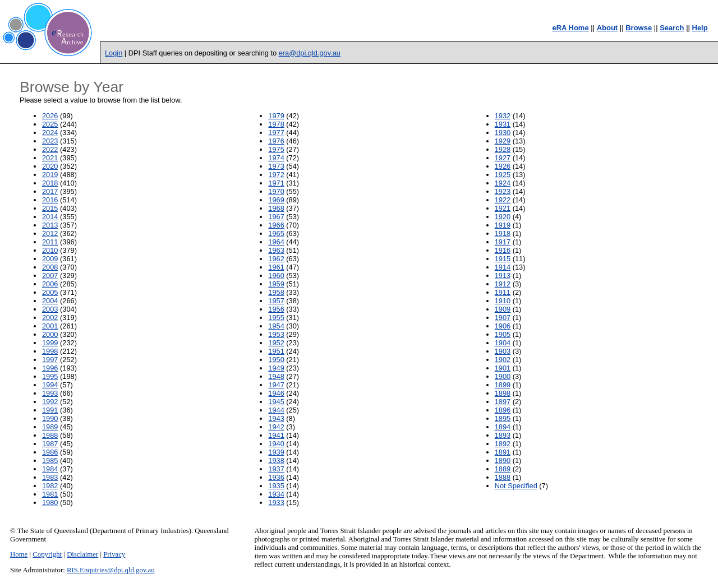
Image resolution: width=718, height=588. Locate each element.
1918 (503, 233)
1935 (276, 486)
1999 (50, 343)
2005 (50, 292)
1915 (503, 259)
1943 (276, 418)
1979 (276, 116)
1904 (503, 343)
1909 (503, 309)
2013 (50, 225)
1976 (276, 141)
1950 (276, 360)
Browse (639, 28)
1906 (503, 326)
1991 (50, 410)
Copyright (47, 554)
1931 (503, 124)
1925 (503, 175)
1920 (503, 217)
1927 (503, 158)
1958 (276, 292)
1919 (503, 225)
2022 (50, 149)
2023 (50, 141)
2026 (50, 116)
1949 (276, 368)
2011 (50, 242)
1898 (503, 393)
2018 (50, 183)
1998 (50, 351)
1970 (276, 191)
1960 (276, 276)
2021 (50, 158)
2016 (50, 200)
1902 (503, 360)
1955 (276, 318)
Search (672, 28)
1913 (503, 276)
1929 (503, 141)
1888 (503, 477)
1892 (503, 444)
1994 (50, 385)
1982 (50, 486)
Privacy (114, 554)
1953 (276, 334)
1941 (276, 435)
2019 (50, 175)
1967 (276, 217)
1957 (276, 301)
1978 (276, 124)
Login (114, 53)
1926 (503, 166)
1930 (503, 133)
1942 (276, 427)
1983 (50, 477)
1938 (276, 460)
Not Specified (516, 486)
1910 (503, 301)
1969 (276, 200)
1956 (276, 309)
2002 (50, 318)
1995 (50, 376)
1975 (276, 149)
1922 (503, 200)
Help (700, 28)
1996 (50, 368)
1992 (50, 402)
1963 (276, 250)
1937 (276, 469)
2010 (50, 250)
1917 (503, 242)
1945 (276, 402)
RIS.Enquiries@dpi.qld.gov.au (111, 570)
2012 (50, 233)
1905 (503, 334)
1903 (503, 351)
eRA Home (570, 28)
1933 (276, 503)
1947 (276, 385)
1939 (276, 452)
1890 (503, 460)
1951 (276, 351)
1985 (50, 460)
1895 (503, 418)
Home (19, 554)
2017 (50, 191)
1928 (503, 149)
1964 (276, 242)
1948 (276, 376)
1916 (503, 250)
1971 (276, 183)
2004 (50, 301)
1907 (503, 318)
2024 (50, 133)
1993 (50, 393)
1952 (276, 343)
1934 (276, 494)
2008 (50, 267)
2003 (50, 309)
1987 (50, 444)
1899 (503, 385)
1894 (503, 427)
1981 (50, 494)
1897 (503, 402)
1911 (503, 292)
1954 (276, 326)
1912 (503, 284)
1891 (503, 452)
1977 (276, 133)
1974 (276, 158)
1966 (276, 225)
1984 (50, 469)
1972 (276, 175)
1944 (276, 410)
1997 (50, 360)
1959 (276, 284)
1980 (50, 503)
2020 (50, 166)
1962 (276, 259)
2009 (50, 259)
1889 (503, 469)
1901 (503, 368)
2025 (50, 124)
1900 (503, 376)
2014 (50, 217)
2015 (50, 208)
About (607, 28)
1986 (50, 452)
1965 (276, 233)
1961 (276, 267)
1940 (276, 444)
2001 (50, 326)
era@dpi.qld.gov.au (310, 53)
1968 (276, 208)
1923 (503, 191)
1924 (503, 183)
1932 (503, 116)
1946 (276, 393)
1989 (50, 427)
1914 (503, 267)
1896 (503, 410)
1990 (50, 418)
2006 (50, 284)
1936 (276, 477)
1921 (503, 208)
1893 (503, 435)
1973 (276, 166)
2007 (50, 276)
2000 (50, 334)
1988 (50, 435)
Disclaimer (82, 554)
